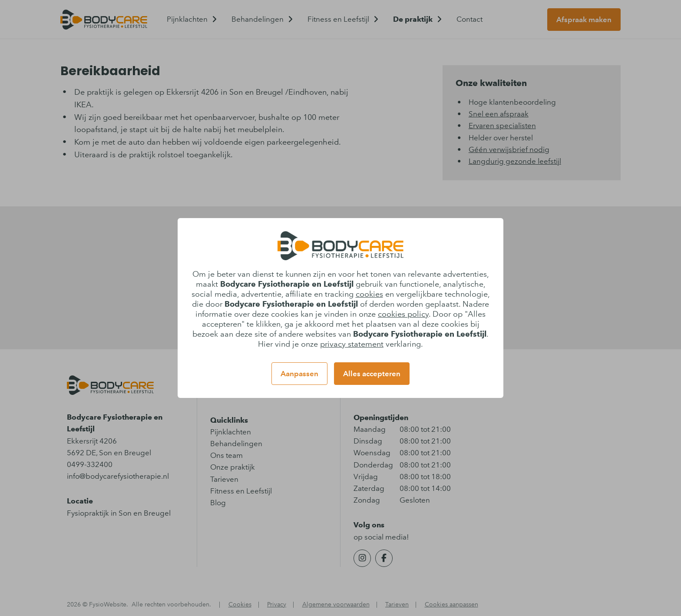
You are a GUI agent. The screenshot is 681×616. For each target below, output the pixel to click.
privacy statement (352, 344)
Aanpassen (299, 374)
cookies (369, 294)
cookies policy (403, 314)
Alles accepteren (372, 374)
